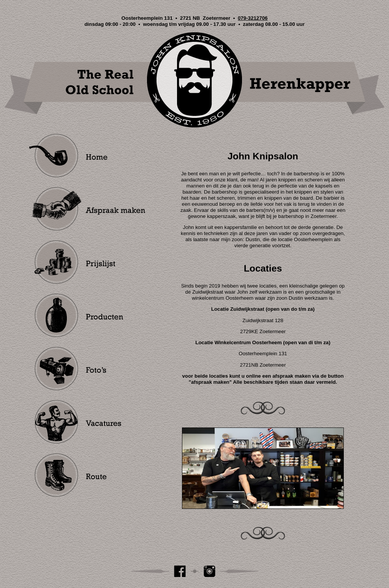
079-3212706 (253, 18)
